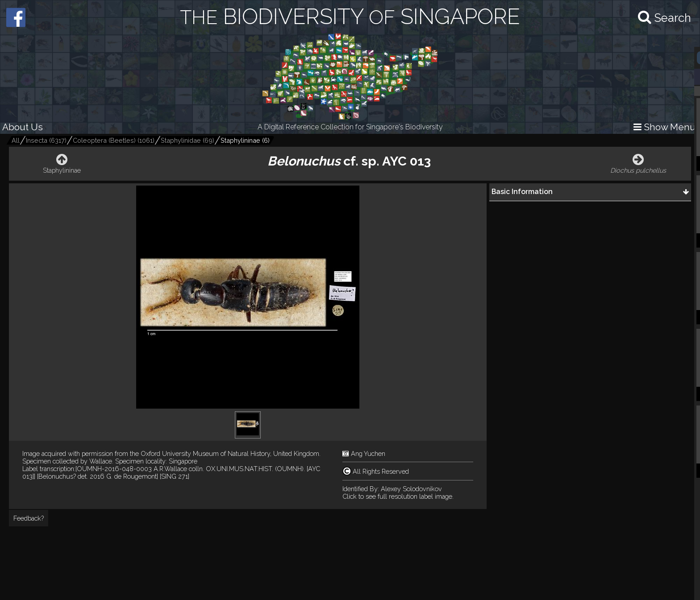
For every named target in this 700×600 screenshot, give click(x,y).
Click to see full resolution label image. (398, 496)
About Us (23, 127)
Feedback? (29, 518)
